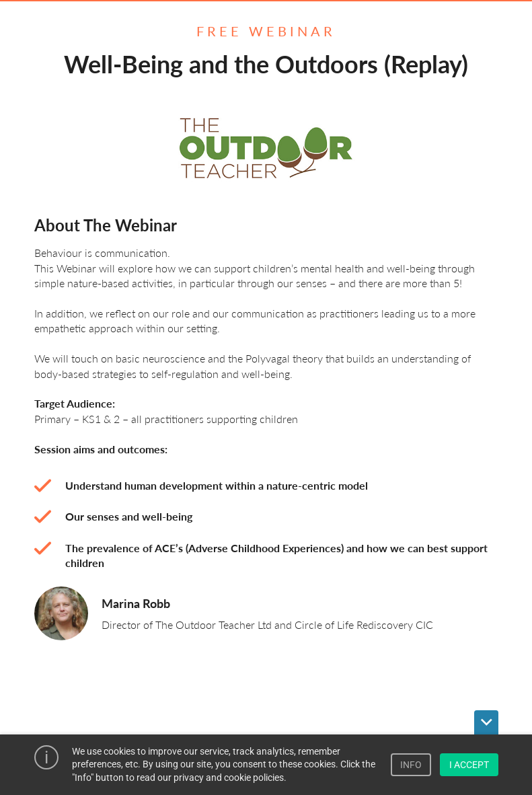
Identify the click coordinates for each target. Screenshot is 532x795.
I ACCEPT (469, 765)
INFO (411, 765)
